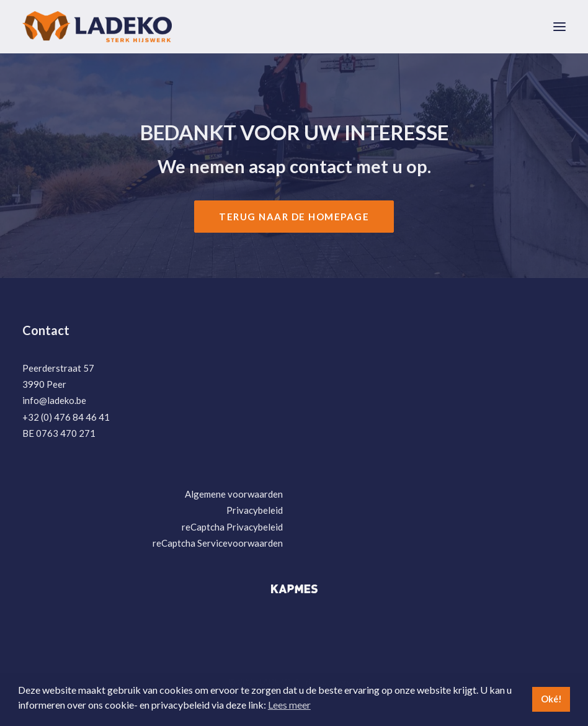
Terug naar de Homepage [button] (294, 217)
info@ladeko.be (54, 400)
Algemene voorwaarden (234, 494)
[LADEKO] (97, 27)
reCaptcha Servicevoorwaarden (218, 543)
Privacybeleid (255, 510)
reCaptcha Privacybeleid (232, 527)
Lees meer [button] (289, 705)
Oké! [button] (551, 699)
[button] (559, 27)
